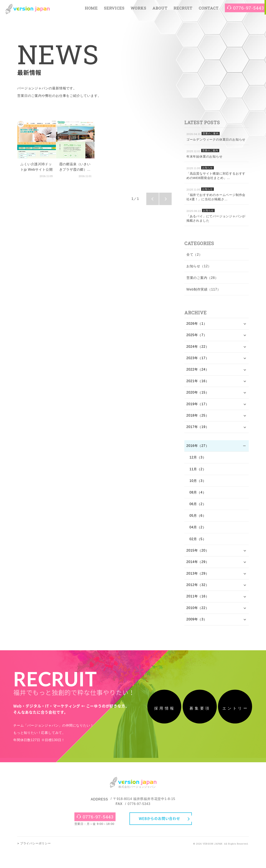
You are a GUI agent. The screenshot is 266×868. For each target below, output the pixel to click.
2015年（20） (198, 553)
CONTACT (209, 9)
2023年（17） (198, 359)
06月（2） (198, 506)
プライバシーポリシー (36, 861)
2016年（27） (198, 448)
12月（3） (198, 459)
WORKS (138, 9)
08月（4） (198, 494)
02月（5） (198, 541)
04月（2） (198, 529)
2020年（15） (198, 394)
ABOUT (160, 9)
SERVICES (114, 9)
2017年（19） (198, 429)
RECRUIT (183, 9)
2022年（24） (198, 370)
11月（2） (198, 471)
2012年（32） (198, 587)
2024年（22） (198, 347)
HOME (91, 9)
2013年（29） (198, 576)
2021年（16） (198, 382)
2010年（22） (198, 611)
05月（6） (198, 517)
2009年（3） (197, 622)
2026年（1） (197, 324)
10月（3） (198, 482)
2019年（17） (198, 405)
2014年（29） (198, 564)
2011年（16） (198, 599)
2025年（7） (197, 335)
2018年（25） (198, 417)
